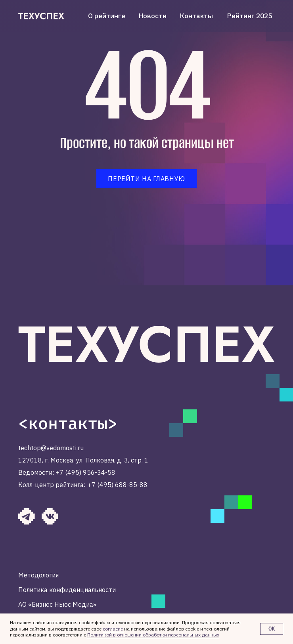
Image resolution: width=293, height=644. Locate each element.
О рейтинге (107, 16)
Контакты (196, 16)
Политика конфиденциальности (67, 590)
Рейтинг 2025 (250, 16)
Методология (38, 575)
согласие (113, 629)
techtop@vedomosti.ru (51, 448)
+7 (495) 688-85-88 (118, 484)
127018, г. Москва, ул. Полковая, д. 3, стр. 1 (83, 460)
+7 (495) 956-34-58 (85, 472)
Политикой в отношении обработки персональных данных (153, 635)
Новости (153, 16)
